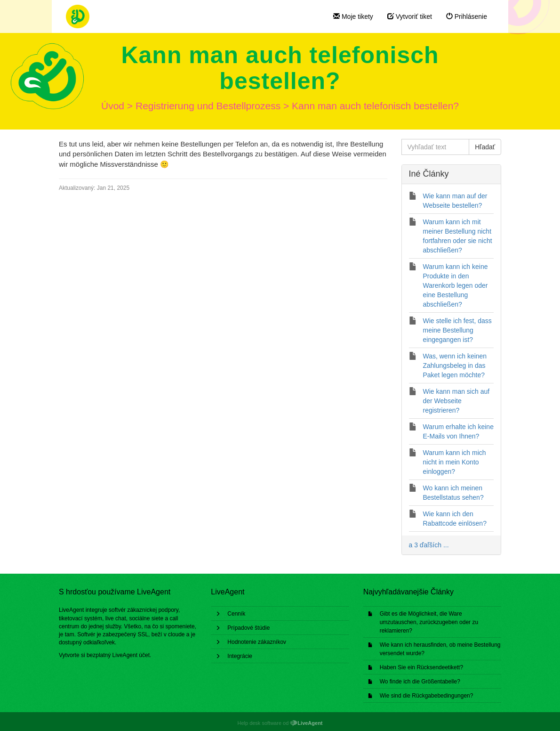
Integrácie (240, 656)
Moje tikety (353, 16)
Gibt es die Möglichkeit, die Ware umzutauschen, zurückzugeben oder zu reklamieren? (429, 622)
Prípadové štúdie (248, 628)
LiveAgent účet (131, 655)
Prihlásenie (467, 16)
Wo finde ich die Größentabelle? (420, 682)
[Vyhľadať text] (436, 147)
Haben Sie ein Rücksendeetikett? (421, 667)
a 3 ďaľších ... (429, 545)
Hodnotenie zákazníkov (257, 642)
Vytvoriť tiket (410, 16)
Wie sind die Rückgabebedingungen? (427, 696)
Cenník (236, 614)
